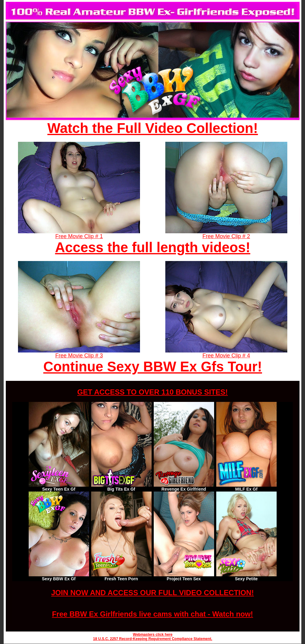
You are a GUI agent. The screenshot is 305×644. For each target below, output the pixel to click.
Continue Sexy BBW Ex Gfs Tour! (153, 367)
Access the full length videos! (153, 247)
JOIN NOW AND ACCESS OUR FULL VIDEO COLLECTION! (152, 593)
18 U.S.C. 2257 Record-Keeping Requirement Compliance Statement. (153, 639)
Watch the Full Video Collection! (152, 128)
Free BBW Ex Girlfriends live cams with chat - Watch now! (152, 614)
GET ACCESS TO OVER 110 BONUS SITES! (152, 392)
